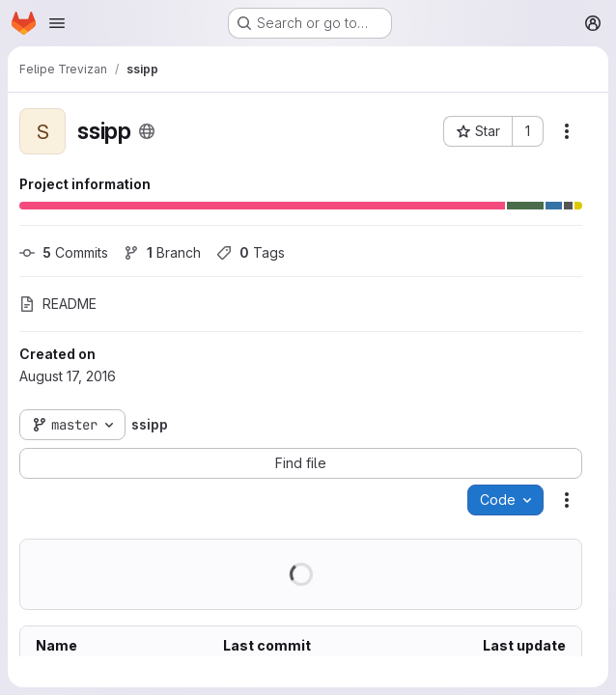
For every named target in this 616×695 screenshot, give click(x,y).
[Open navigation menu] (57, 23)
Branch (162, 252)
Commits (64, 252)
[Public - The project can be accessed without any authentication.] (147, 131)
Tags (251, 252)
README (58, 304)
